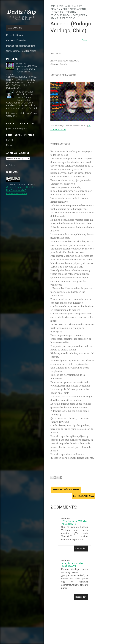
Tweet (84, 40)
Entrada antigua (83, 496)
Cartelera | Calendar (16, 40)
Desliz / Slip (22, 12)
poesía (83, 15)
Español (10, 145)
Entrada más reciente (66, 490)
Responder (80, 548)
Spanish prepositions (63, 18)
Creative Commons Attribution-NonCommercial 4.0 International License (22, 190)
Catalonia (56, 9)
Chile (66, 9)
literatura (57, 12)
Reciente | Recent (15, 35)
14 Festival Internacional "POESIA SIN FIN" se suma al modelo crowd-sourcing (22, 69)
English (10, 140)
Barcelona (57, 6)
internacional (78, 9)
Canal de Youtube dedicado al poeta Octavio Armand (25, 94)
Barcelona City (73, 6)
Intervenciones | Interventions (21, 46)
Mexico (74, 15)
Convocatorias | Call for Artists (21, 51)
